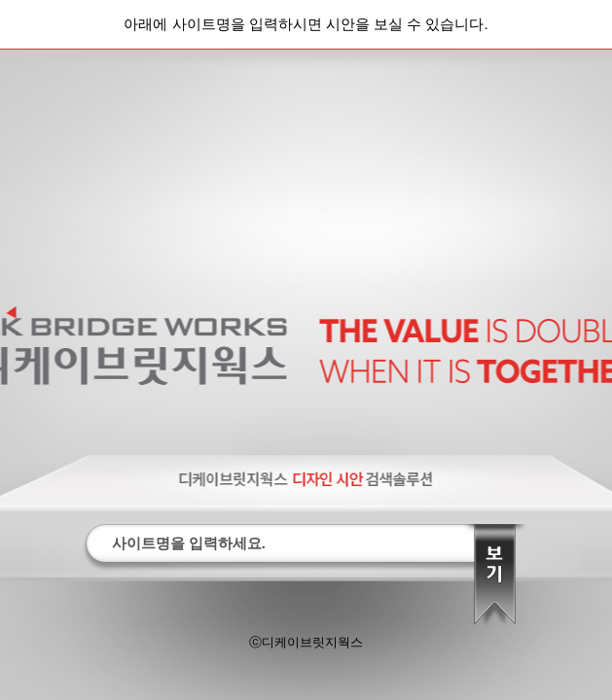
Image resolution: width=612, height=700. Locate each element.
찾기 (495, 580)
